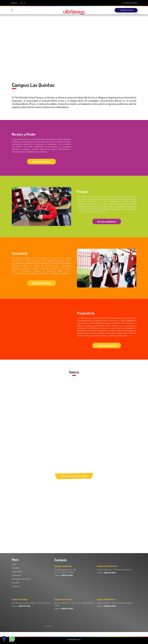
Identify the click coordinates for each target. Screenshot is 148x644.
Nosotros (16, 568)
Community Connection (21, 579)
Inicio (14, 564)
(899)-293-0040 (131, 3)
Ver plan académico (41, 162)
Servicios (15, 583)
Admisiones (16, 575)
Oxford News (17, 572)
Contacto (16, 586)
